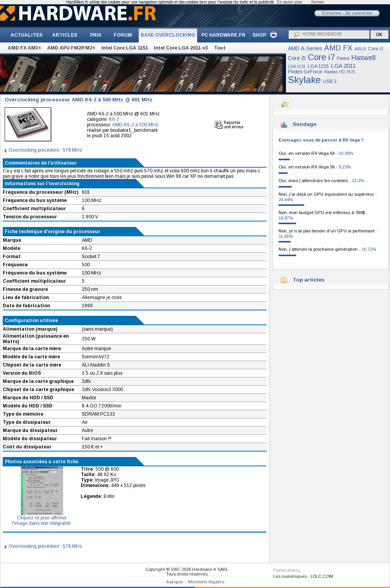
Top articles (309, 280)
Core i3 (376, 49)
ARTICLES (65, 35)
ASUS (360, 49)
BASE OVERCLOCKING (168, 35)
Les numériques (290, 576)
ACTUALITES (26, 35)
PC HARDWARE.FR (223, 35)
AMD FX (338, 48)
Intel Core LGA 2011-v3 (181, 48)
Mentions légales (206, 582)
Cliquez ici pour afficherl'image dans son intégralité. (42, 518)
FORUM (123, 35)
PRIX (96, 35)
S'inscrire (332, 13)
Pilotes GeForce (305, 72)
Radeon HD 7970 (340, 72)
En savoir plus (289, 2)
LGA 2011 (343, 66)
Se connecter (359, 13)
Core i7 (321, 57)
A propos (175, 582)
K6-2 (114, 119)
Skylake (304, 80)
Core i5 (297, 58)
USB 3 (330, 81)
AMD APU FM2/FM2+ (71, 48)
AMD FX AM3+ (25, 48)
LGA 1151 (297, 66)
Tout (220, 48)
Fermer (318, 2)
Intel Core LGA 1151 (125, 48)
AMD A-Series (305, 48)
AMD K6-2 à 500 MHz (135, 125)
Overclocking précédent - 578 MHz (45, 150)
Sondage (304, 124)
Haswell (364, 58)
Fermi (343, 58)
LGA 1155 (318, 66)
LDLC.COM (322, 576)
